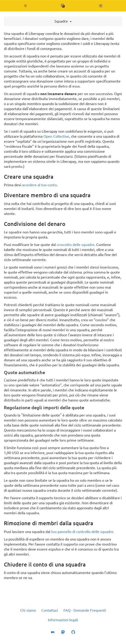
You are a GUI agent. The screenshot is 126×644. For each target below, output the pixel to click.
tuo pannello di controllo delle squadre (82, 532)
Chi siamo (28, 610)
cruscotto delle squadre (76, 245)
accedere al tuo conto (39, 185)
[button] (26, 6)
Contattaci (50, 610)
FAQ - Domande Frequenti (85, 610)
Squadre (63, 21)
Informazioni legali (63, 620)
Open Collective (56, 136)
